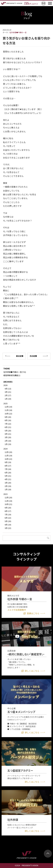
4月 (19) (8, 525)
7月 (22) (8, 424)
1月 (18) (8, 489)
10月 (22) (8, 414)
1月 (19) (8, 399)
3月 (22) (8, 528)
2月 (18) (8, 441)
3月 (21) (8, 392)
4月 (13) (8, 389)
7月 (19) (8, 514)
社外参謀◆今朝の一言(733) (15, 372)
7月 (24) (8, 469)
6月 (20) (8, 473)
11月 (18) (8, 410)
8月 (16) (8, 420)
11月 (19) (8, 456)
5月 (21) (8, 476)
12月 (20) (8, 452)
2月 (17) (8, 395)
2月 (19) (8, 486)
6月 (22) (8, 518)
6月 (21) (8, 427)
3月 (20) (8, 437)
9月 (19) (8, 462)
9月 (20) (8, 417)
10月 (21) (8, 504)
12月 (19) (8, 407)
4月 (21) (8, 434)
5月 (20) (8, 431)
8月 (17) (8, 466)
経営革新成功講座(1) (12, 375)
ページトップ (48, 854)
